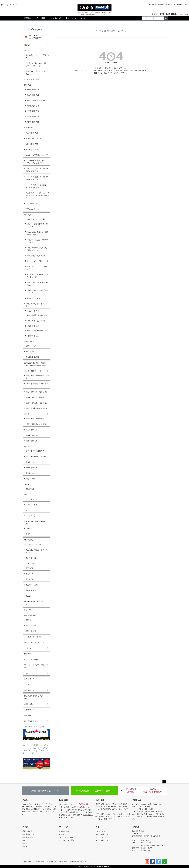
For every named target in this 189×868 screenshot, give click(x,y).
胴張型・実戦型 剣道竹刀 (36, 100)
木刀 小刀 (29, 579)
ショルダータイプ (32, 505)
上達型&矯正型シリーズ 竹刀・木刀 (37, 73)
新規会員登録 (64, 831)
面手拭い (28, 610)
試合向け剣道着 (31, 435)
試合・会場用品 (31, 625)
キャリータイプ (31, 510)
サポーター (28, 648)
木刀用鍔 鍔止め (32, 585)
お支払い (26, 800)
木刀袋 (28, 596)
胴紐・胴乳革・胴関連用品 (37, 331)
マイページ (71, 18)
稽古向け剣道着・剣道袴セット (37, 392)
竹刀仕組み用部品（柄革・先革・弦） (37, 551)
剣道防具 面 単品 (33, 311)
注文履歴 (41, 18)
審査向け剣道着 (31, 441)
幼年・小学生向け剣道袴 (35, 451)
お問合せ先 (137, 800)
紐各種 (28, 534)
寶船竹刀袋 (30, 489)
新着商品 (27, 18)
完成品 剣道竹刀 (33, 89)
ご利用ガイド (171, 5)
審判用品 (29, 620)
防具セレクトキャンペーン (37, 298)
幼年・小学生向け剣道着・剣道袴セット (37, 377)
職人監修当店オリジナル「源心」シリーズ (37, 276)
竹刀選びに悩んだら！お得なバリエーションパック (37, 64)
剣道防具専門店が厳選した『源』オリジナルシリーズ (37, 249)
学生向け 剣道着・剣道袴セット (37, 385)
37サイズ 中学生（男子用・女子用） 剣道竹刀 (37, 170)
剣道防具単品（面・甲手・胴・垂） (37, 305)
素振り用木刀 (31, 590)
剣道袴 (27, 446)
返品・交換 (100, 800)
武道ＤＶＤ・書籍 (31, 659)
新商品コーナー (30, 679)
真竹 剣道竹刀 (31, 127)
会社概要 (28, 715)
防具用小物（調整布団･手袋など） (35, 523)
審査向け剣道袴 (31, 473)
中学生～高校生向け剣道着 (36, 424)
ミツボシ (28, 684)
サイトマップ (90, 862)
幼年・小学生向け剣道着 (35, 419)
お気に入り (56, 18)
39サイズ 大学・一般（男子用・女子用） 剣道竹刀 (36, 186)
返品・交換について (103, 840)
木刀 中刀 (29, 574)
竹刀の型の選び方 (32, 209)
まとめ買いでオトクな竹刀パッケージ (37, 56)
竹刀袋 (27, 484)
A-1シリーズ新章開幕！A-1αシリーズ (37, 225)
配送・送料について (103, 834)
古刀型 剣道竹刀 (33, 111)
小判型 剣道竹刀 (33, 117)
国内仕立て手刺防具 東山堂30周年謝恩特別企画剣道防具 (35, 364)
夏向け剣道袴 (31, 479)
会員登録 (161, 5)
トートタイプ (31, 516)
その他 (27, 673)
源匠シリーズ (31, 346)
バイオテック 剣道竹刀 (34, 79)
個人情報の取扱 (30, 721)
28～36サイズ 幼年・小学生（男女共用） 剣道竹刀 (36, 162)
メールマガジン (183, 5)
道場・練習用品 (31, 631)
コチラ (108, 73)
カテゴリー (27, 827)
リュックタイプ (31, 499)
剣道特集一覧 (29, 690)
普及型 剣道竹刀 (33, 95)
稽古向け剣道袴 (31, 462)
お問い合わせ (29, 704)
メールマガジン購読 (66, 840)
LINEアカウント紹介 (67, 837)
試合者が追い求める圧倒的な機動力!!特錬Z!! (37, 233)
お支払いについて (102, 837)
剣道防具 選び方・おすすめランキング (37, 241)
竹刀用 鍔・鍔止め (33, 544)
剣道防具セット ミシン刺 (35, 219)
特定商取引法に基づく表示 (34, 727)
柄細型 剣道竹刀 (33, 122)
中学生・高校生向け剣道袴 (36, 457)
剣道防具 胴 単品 (33, 326)
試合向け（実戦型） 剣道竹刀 (37, 155)
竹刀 (24, 840)
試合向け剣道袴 (31, 468)
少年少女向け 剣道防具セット (38, 256)
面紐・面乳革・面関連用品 (37, 315)
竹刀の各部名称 (31, 204)
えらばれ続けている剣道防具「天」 (37, 284)
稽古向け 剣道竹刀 (33, 150)
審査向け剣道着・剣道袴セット (37, 403)
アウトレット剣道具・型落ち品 (35, 666)
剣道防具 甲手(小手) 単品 (36, 321)
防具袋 (27, 495)
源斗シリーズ (31, 352)
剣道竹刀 (28, 51)
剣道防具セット (28, 834)
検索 (166, 18)
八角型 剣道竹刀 (32, 133)
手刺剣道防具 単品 (33, 357)
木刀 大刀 (29, 568)
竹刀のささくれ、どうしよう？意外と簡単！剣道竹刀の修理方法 (37, 195)
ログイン (153, 5)
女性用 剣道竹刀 (32, 144)
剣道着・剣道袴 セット (33, 371)
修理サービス (29, 654)
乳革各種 (29, 529)
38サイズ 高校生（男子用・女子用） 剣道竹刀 (37, 178)
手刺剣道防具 (29, 342)
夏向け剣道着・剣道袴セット (37, 408)
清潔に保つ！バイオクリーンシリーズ (37, 268)
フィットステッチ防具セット (37, 261)
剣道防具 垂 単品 (33, 336)
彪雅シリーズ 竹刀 (33, 138)
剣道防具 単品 (27, 837)
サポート (99, 827)
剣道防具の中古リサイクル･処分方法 (35, 697)
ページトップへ (164, 782)
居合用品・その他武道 (33, 637)
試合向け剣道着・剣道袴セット (37, 397)
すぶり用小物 (31, 558)
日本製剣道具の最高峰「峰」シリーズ (37, 292)
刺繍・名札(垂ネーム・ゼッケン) (35, 603)
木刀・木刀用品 (30, 564)
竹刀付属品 (28, 540)
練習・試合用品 (30, 615)
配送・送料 (64, 800)
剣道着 (27, 414)
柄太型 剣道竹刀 (33, 106)
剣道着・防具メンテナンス (34, 642)
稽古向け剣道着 (31, 430)
